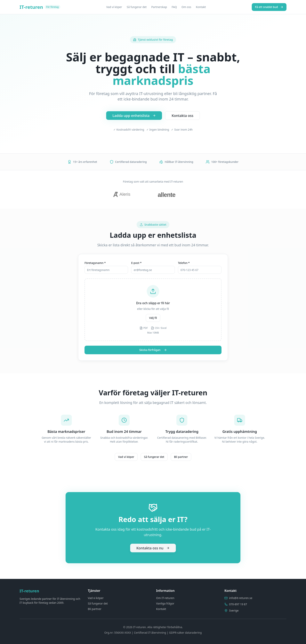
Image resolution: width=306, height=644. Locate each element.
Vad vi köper (114, 7)
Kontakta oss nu (153, 548)
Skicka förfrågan (153, 350)
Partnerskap (159, 7)
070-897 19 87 (238, 604)
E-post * (136, 263)
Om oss (186, 7)
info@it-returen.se (241, 598)
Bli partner (181, 457)
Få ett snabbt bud (269, 7)
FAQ (174, 7)
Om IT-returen (165, 598)
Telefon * (184, 263)
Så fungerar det (137, 7)
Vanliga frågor (165, 603)
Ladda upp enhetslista (134, 116)
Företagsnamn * (95, 263)
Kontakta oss (182, 116)
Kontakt (201, 7)
